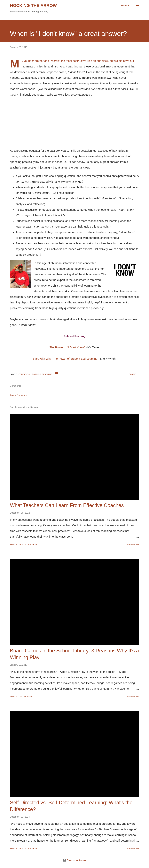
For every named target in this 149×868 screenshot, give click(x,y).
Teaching (47, 374)
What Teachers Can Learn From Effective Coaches (67, 505)
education (24, 374)
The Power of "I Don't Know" (67, 347)
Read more (133, 545)
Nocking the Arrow (33, 5)
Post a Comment (18, 395)
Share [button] (132, 374)
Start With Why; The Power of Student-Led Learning (65, 359)
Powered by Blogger (74, 860)
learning (36, 374)
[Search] (125, 5)
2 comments (26, 697)
